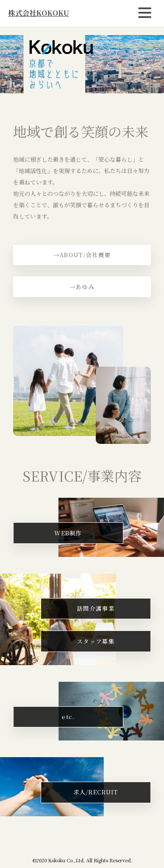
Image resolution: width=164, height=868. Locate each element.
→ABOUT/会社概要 (82, 255)
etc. (68, 717)
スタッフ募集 (96, 641)
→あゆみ (82, 287)
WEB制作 (68, 533)
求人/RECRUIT (96, 792)
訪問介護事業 (96, 608)
